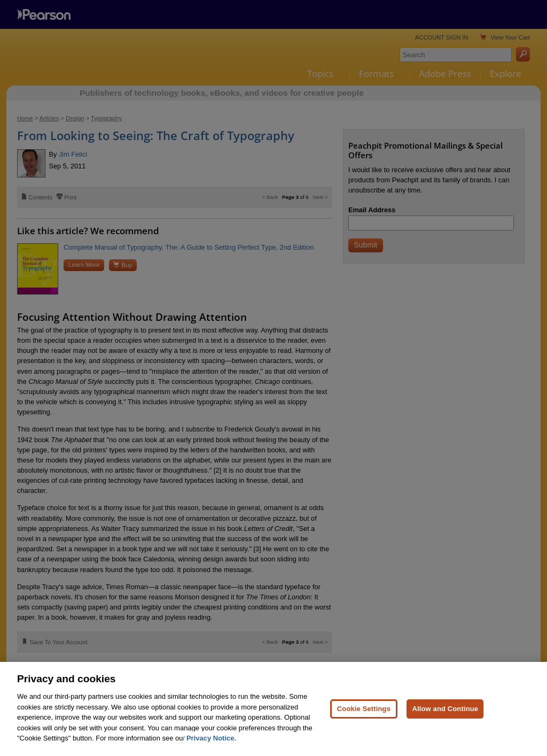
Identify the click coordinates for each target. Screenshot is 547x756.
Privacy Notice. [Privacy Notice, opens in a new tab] (211, 738)
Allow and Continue (445, 709)
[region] (273, 709)
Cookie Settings (364, 709)
